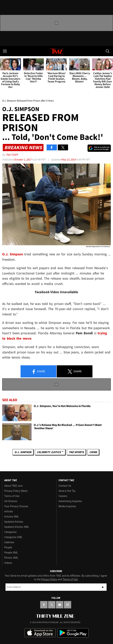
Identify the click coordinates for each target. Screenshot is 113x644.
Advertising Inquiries (70, 501)
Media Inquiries (67, 506)
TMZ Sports (76, 452)
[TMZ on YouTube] (60, 605)
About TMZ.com (13, 486)
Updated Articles (14, 522)
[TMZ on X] (52, 605)
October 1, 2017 (23, 159)
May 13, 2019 (69, 159)
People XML (11, 553)
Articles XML (12, 517)
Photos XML (11, 558)
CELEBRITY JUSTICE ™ (50, 452)
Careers (63, 496)
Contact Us (65, 486)
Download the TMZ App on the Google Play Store (73, 633)
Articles (9, 511)
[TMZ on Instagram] (68, 605)
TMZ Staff (12, 155)
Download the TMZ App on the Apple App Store (40, 633)
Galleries (9, 542)
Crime (93, 452)
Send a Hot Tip (67, 491)
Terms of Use (12, 496)
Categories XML (13, 537)
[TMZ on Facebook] (44, 605)
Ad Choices (11, 501)
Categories (10, 532)
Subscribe (103, 587)
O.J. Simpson (23, 452)
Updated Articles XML (17, 527)
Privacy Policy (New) (16, 491)
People (8, 547)
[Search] (108, 51)
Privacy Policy (49, 579)
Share (38, 372)
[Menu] (5, 51)
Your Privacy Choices (16, 506)
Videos (8, 563)
